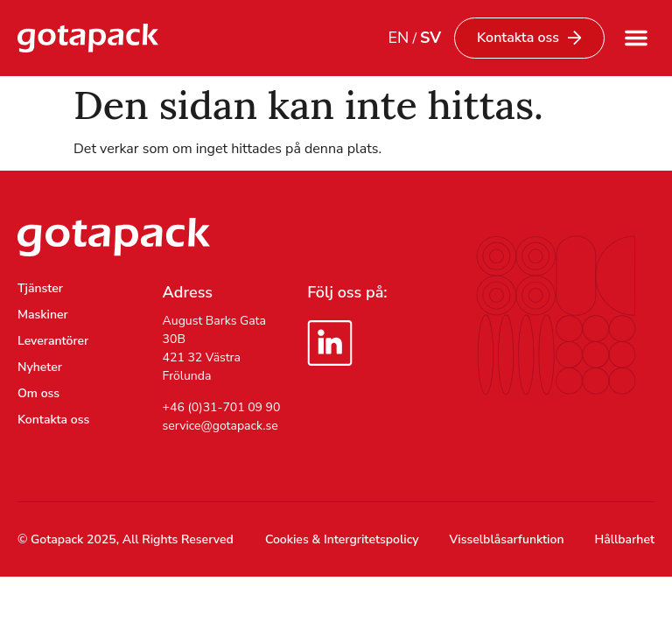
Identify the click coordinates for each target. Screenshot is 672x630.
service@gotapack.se (220, 426)
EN (398, 38)
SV (430, 38)
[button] (636, 38)
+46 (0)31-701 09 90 (222, 407)
